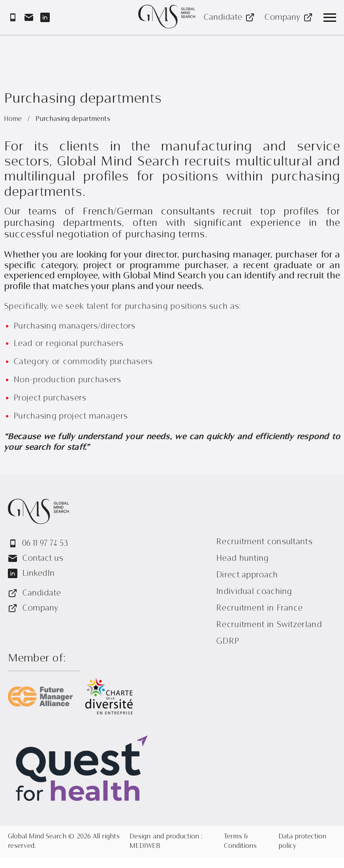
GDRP (227, 641)
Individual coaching (254, 591)
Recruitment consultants (264, 542)
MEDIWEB (145, 846)
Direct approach (247, 575)
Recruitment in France (259, 608)
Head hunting (242, 558)
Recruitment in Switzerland (269, 625)
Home (14, 119)
